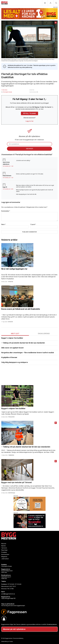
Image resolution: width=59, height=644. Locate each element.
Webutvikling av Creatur (7, 641)
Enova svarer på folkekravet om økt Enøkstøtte (21, 309)
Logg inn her (29, 121)
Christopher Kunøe (7, 92)
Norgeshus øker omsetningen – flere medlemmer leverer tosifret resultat (28, 353)
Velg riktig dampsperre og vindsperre (15, 362)
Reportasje (4, 550)
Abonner (4, 544)
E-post (33, 224)
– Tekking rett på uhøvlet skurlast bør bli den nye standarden (23, 343)
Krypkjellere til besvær (9, 357)
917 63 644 (11, 584)
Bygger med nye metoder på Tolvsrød (17, 482)
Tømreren (4, 548)
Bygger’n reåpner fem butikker (12, 338)
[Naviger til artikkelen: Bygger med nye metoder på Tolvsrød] (29, 470)
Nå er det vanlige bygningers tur (14, 269)
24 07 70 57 (13, 586)
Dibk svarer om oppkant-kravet (12, 348)
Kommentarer (34, 92)
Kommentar (6, 211)
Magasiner (4, 557)
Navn (3, 224)
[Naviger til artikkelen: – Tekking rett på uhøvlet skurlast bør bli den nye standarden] (29, 433)
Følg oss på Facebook (8, 604)
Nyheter (4, 546)
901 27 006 (11, 589)
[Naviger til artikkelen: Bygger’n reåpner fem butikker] (29, 396)
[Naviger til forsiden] (4, 3)
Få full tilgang (29, 113)
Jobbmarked (5, 559)
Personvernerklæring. (18, 638)
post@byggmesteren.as (8, 594)
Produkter (4, 552)
